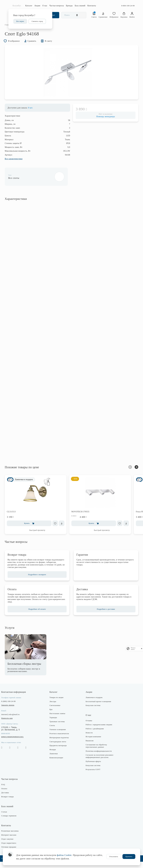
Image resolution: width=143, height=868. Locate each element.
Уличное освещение (59, 736)
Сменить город (37, 21)
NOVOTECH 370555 (84, 518)
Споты (53, 732)
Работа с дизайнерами (94, 735)
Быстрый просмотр (41, 537)
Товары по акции (58, 704)
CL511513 (15, 518)
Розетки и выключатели (60, 740)
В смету (53, 46)
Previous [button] (127, 473)
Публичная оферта (93, 768)
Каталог (29, 6)
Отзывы (88, 727)
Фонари (54, 756)
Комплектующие (58, 764)
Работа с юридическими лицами (98, 731)
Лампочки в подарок (93, 704)
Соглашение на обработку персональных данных (96, 752)
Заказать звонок (11, 711)
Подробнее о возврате (39, 581)
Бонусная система (92, 712)
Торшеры (54, 724)
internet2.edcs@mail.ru (14, 721)
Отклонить (114, 857)
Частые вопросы (57, 6)
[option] (71, 78)
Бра (52, 716)
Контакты (92, 6)
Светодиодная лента (59, 748)
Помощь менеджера (104, 123)
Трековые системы (58, 728)
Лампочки (55, 760)
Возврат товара (11, 803)
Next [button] (133, 473)
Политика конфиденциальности (98, 757)
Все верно (20, 21)
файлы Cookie (64, 855)
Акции (37, 6)
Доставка (9, 799)
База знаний (80, 6)
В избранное (16, 46)
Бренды (69, 6)
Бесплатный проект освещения (98, 708)
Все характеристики (17, 165)
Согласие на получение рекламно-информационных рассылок (99, 762)
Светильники (56, 712)
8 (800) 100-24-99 (12, 708)
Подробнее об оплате (39, 615)
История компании (93, 743)
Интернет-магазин (12, 841)
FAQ (7, 791)
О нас (45, 6)
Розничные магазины (14, 837)
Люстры (54, 708)
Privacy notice (133, 649)
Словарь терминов (12, 822)
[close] (142, 648)
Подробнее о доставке (104, 615)
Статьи (8, 818)
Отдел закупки (11, 845)
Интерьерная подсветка (60, 744)
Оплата (8, 795)
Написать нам (11, 724)
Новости (89, 739)
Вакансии (89, 747)
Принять (129, 857)
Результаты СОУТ (92, 776)
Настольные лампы (59, 720)
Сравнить (36, 46)
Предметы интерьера (59, 752)
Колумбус (17, 6)
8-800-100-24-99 (128, 6)
